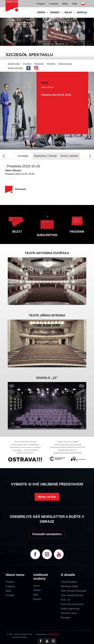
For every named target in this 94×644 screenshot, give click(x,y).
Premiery (51, 64)
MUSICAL (82, 12)
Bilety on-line (47, 497)
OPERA (41, 12)
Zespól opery (14, 64)
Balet (36, 595)
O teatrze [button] (54, 4)
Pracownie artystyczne (72, 604)
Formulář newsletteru (47, 534)
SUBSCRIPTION (47, 235)
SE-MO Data (53, 634)
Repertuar (39, 64)
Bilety (8, 591)
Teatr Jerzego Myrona (72, 595)
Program (27, 64)
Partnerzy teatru (69, 613)
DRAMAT (55, 12)
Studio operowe (15, 68)
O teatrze (10, 586)
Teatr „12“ (66, 600)
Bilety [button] (65, 4)
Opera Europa (65, 64)
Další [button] (75, 4)
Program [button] (41, 4)
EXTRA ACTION (7, 44)
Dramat (37, 590)
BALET (68, 12)
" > (47, 223)
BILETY (17, 231)
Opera (36, 586)
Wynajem (66, 618)
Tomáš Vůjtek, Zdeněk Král (54, 44)
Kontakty (10, 595)
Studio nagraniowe (70, 609)
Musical (37, 599)
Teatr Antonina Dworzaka (74, 591)
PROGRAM (77, 231)
